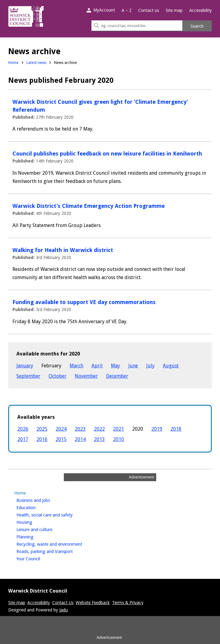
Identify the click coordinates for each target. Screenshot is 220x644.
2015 (61, 439)
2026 (23, 429)
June (133, 366)
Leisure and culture (45, 529)
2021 (119, 429)
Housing (34, 522)
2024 (61, 429)
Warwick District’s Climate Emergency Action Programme (89, 206)
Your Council (38, 558)
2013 (99, 439)
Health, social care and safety (55, 514)
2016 (42, 439)
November (86, 376)
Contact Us (63, 603)
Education (36, 507)
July (150, 366)
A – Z (127, 10)
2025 (42, 429)
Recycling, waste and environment (59, 544)
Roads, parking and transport (55, 551)
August (171, 366)
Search (197, 26)
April (97, 366)
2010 (119, 439)
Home (13, 63)
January (25, 366)
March (76, 366)
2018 (176, 429)
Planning (35, 536)
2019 (157, 429)
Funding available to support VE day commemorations (84, 302)
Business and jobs (43, 500)
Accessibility (201, 10)
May (115, 366)
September (28, 376)
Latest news (36, 63)
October (58, 376)
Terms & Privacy (128, 603)
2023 (80, 429)
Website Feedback (93, 603)
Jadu (64, 610)
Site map (174, 10)
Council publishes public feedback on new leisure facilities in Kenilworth (107, 154)
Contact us (149, 10)
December (117, 376)
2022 (99, 429)
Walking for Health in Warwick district (63, 250)
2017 (23, 439)
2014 (80, 439)
